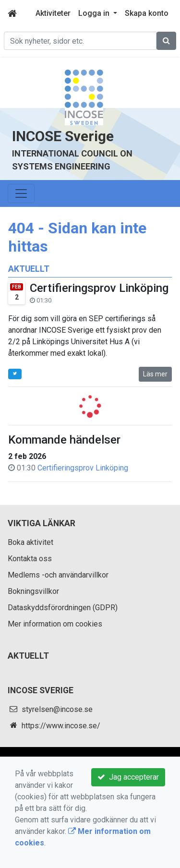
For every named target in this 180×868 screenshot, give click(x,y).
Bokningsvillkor (33, 591)
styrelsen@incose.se (57, 709)
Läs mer (155, 374)
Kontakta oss (30, 559)
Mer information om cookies (55, 624)
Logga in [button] (95, 13)
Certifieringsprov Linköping (99, 288)
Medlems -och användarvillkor (58, 575)
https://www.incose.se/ (61, 726)
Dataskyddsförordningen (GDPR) (63, 608)
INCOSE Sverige (63, 136)
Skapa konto (147, 13)
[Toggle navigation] (21, 193)
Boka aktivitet (30, 542)
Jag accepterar (128, 777)
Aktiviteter (53, 13)
